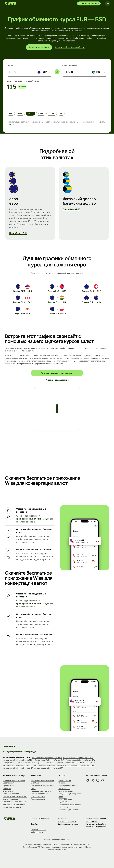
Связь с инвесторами (12, 794)
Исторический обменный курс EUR (49, 760)
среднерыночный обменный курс (33, 519)
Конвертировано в (70, 65)
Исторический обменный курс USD (80, 765)
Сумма (10, 65)
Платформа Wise (38, 796)
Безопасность (9, 783)
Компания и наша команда (14, 780)
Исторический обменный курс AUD (47, 757)
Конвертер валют (66, 791)
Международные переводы (42, 780)
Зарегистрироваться (89, 3)
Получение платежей (40, 794)
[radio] (11, 114)
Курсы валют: (9, 746)
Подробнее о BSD (72, 209)
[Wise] (11, 3)
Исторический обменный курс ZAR (18, 765)
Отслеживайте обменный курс (70, 47)
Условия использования (57, 380)
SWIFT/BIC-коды (65, 799)
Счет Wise (35, 783)
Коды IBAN (63, 802)
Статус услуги (9, 791)
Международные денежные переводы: (20, 752)
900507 (62, 850)
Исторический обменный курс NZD (80, 763)
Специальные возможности (15, 802)
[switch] (57, 72)
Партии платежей (38, 799)
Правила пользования (40, 819)
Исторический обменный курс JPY (80, 760)
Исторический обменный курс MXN (18, 760)
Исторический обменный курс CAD (18, 763)
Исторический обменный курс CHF (18, 768)
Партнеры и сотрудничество (15, 796)
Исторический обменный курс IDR (49, 768)
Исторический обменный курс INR (49, 763)
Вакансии (7, 788)
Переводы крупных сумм (42, 791)
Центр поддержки (11, 799)
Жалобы (34, 824)
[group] (57, 109)
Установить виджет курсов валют (57, 373)
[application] (25, 99)
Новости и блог (65, 780)
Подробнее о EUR (18, 233)
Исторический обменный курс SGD (49, 765)
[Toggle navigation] (108, 3)
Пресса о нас (9, 786)
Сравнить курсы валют (68, 810)
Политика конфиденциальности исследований (68, 785)
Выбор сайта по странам (69, 824)
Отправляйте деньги (39, 47)
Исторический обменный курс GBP (78, 757)
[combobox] (44, 72)
